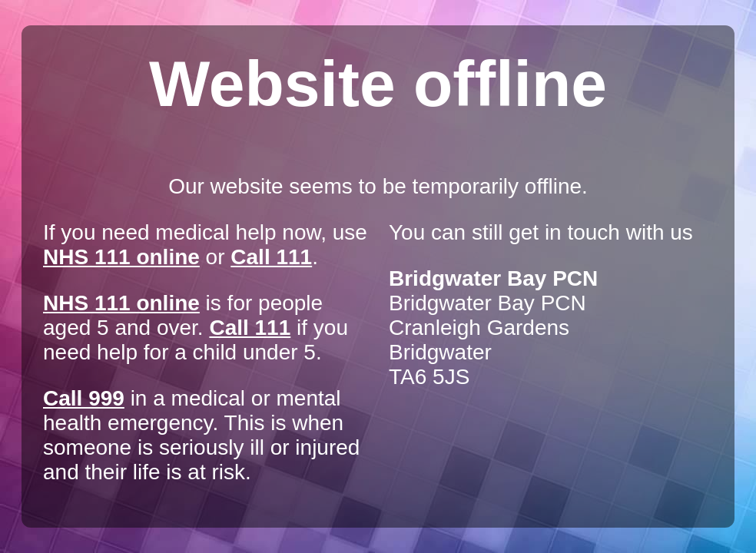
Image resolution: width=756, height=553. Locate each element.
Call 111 (271, 257)
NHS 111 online (121, 257)
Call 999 (84, 398)
